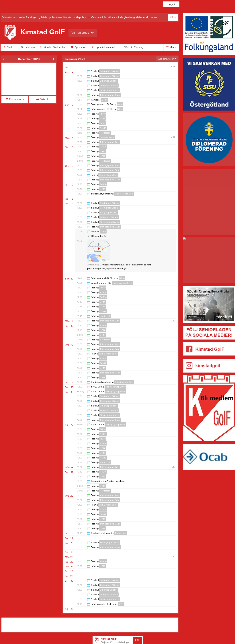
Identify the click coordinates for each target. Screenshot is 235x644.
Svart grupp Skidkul (109, 71)
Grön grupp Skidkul (109, 76)
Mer (171, 47)
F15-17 (103, 123)
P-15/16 (103, 147)
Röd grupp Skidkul (109, 86)
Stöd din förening (132, 47)
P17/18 (103, 114)
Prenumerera (15, 99)
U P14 (104, 100)
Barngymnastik (107, 137)
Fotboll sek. (121, 533)
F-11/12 (103, 128)
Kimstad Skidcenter (53, 47)
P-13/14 (103, 184)
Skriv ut (42, 99)
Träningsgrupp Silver (110, 95)
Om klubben (26, 47)
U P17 (102, 119)
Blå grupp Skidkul (109, 81)
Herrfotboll (105, 133)
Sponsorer (79, 47)
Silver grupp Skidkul (110, 90)
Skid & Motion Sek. (108, 175)
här (88, 17)
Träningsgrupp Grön (110, 170)
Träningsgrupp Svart (110, 142)
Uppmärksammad (104, 47)
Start (8, 47)
